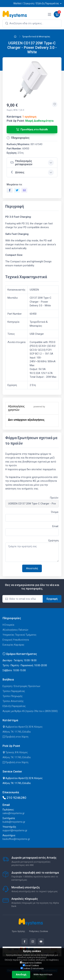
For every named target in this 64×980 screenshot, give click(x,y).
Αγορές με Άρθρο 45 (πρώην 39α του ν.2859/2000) (30, 711)
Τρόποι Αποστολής (13, 701)
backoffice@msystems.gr (16, 839)
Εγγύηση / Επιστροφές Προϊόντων (21, 686)
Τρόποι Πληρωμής (13, 696)
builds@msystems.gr (14, 822)
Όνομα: (55, 512)
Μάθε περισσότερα (43, 974)
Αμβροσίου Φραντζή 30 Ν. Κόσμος (23, 727)
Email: (55, 526)
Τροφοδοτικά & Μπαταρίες (36, 37)
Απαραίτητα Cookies (31, 963)
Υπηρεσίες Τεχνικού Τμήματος (20, 635)
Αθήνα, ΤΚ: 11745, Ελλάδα (17, 732)
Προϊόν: (54, 498)
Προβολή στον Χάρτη (15, 737)
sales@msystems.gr (14, 813)
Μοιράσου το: (15, 184)
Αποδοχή (21, 974)
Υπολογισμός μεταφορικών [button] (21, 163)
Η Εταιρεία (8, 625)
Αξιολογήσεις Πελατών (15, 630)
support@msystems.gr (15, 830)
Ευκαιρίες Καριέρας (13, 645)
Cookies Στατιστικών (32, 968)
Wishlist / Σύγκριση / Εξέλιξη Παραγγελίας (36, 3)
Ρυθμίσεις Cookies (39, 931)
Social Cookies (31, 965)
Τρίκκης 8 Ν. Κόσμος (15, 752)
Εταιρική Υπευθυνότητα (16, 640)
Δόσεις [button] (17, 172)
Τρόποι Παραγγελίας (14, 691)
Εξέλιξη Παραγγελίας (14, 706)
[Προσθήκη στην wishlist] (55, 104)
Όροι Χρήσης (19, 931)
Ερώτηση (54, 541)
